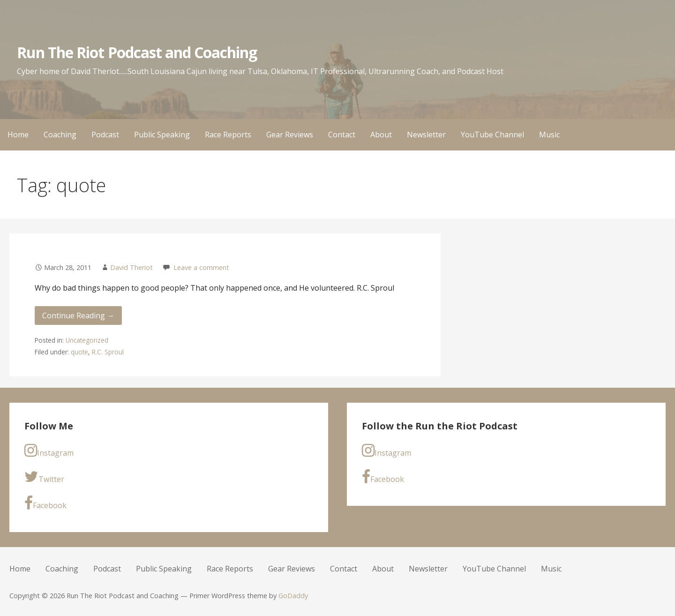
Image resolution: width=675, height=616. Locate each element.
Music (549, 135)
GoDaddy (293, 596)
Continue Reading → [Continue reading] (78, 316)
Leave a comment (201, 267)
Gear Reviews (290, 135)
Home (18, 135)
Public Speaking (162, 135)
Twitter (44, 477)
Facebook (45, 503)
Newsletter (426, 135)
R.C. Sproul (108, 352)
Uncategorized (87, 340)
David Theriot (131, 267)
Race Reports (228, 135)
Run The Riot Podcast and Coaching (137, 52)
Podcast (105, 135)
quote (79, 352)
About (381, 135)
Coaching (60, 135)
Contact (342, 135)
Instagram (49, 451)
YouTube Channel (492, 135)
